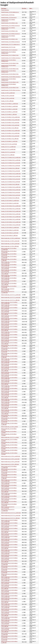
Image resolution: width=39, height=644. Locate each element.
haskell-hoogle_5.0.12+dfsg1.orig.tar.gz (10, 26)
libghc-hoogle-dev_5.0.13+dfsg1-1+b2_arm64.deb (9, 265)
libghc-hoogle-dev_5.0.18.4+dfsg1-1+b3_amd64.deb (9, 400)
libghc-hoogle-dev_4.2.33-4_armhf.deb (10, 244)
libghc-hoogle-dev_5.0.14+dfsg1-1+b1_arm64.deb (9, 279)
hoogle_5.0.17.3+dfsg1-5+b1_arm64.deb (11, 160)
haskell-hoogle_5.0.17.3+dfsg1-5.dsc (10, 55)
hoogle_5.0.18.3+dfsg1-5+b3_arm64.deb (11, 214)
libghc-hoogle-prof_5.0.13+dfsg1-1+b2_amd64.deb (9, 480)
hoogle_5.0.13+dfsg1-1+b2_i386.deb (10, 128)
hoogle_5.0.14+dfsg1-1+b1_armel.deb (10, 136)
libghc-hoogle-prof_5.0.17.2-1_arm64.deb (11, 513)
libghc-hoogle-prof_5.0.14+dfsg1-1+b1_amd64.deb (9, 494)
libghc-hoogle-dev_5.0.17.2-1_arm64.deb (11, 295)
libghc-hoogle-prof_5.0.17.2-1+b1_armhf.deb (8, 507)
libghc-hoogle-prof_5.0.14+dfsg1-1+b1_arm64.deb (9, 497)
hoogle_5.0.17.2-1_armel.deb (8, 152)
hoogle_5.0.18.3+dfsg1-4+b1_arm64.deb (11, 209)
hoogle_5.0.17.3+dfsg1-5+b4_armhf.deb (11, 195)
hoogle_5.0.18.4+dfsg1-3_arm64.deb (10, 230)
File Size (24, 8)
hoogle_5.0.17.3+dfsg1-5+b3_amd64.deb (11, 174)
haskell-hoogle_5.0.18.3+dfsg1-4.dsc (10, 69)
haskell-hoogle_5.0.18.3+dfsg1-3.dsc (10, 63)
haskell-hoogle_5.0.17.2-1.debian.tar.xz (10, 44)
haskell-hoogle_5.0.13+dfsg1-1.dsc (9, 31)
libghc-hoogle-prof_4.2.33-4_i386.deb (10, 464)
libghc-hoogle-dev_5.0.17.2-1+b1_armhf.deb (8, 289)
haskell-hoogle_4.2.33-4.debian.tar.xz (10, 12)
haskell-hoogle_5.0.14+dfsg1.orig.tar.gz (10, 42)
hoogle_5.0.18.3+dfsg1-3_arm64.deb (10, 203)
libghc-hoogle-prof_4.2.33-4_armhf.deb (10, 462)
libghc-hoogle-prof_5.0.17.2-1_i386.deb (10, 518)
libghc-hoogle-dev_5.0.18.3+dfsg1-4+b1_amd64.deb (9, 359)
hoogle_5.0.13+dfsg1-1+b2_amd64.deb (10, 117)
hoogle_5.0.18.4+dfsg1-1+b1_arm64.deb (11, 219)
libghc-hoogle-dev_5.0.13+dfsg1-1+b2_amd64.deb (9, 262)
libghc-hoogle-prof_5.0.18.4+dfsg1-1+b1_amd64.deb (9, 604)
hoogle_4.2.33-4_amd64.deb (8, 93)
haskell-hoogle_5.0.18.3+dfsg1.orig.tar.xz (11, 77)
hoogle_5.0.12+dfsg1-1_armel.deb (9, 109)
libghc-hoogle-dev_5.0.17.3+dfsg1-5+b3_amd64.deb (9, 319)
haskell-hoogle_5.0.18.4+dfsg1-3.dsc (10, 88)
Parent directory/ (5, 10)
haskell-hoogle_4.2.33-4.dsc (8, 15)
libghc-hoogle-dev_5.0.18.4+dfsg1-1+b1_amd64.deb (9, 386)
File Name (4, 8)
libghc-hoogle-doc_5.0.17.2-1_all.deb (10, 437)
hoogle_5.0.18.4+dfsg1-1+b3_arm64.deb (11, 225)
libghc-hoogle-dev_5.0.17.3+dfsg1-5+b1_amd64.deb (9, 303)
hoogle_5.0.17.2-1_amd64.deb (8, 147)
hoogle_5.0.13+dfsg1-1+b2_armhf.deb (10, 125)
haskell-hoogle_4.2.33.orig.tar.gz (9, 18)
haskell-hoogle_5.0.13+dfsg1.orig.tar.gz (10, 34)
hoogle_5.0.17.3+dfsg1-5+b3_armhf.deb (11, 182)
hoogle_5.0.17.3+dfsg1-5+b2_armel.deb (11, 171)
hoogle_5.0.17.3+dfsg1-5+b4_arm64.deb (11, 190)
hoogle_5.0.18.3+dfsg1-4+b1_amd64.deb (11, 206)
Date (31, 8)
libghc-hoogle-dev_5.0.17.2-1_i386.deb (10, 300)
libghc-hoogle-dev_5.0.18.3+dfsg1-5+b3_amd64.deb (9, 378)
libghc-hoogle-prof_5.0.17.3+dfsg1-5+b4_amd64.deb (9, 550)
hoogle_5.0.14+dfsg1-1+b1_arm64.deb (10, 133)
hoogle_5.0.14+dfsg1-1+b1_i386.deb (10, 139)
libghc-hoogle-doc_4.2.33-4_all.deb (9, 427)
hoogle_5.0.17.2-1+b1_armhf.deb (9, 144)
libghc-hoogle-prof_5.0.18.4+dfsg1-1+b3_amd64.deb (9, 618)
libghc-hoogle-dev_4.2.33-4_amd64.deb (11, 238)
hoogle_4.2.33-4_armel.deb (8, 96)
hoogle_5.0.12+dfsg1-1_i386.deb (9, 114)
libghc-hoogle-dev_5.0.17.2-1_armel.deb (11, 297)
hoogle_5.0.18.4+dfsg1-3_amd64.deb (10, 228)
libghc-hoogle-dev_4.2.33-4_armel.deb (10, 241)
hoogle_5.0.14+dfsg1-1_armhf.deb (9, 141)
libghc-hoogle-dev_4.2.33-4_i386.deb (10, 246)
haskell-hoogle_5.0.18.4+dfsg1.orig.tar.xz (11, 90)
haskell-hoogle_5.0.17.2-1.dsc (8, 47)
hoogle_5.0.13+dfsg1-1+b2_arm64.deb (10, 120)
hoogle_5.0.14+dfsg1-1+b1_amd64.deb (10, 131)
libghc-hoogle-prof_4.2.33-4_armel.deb (10, 459)
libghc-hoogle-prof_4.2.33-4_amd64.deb (11, 456)
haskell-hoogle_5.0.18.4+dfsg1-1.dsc (10, 82)
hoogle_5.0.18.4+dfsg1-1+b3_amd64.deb (11, 222)
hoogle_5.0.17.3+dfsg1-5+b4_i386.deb (10, 198)
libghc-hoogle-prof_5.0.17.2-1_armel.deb (11, 515)
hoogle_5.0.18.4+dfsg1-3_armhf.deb (10, 233)
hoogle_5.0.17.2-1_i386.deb (8, 155)
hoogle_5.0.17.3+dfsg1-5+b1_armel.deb (11, 163)
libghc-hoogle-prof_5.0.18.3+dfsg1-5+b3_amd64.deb (9, 596)
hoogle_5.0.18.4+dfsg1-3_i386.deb (9, 236)
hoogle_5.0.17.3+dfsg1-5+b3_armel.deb (11, 179)
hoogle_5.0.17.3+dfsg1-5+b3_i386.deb (10, 184)
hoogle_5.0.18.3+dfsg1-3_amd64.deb (10, 201)
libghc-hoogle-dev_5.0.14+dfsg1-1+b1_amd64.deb (9, 276)
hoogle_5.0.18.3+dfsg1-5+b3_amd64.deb (11, 211)
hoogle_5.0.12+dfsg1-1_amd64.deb (10, 104)
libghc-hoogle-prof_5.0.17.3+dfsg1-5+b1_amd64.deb (9, 521)
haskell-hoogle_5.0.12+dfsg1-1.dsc (9, 23)
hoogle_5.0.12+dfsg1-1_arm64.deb (9, 106)
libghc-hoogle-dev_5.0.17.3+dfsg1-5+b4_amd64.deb (9, 332)
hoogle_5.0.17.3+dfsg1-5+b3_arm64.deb (11, 176)
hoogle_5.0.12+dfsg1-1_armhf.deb (9, 112)
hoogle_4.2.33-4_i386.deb (7, 101)
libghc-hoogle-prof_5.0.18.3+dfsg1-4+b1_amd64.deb (9, 577)
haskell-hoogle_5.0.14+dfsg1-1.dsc (9, 39)
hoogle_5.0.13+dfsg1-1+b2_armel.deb (10, 123)
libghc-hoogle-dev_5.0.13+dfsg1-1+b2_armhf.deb (9, 271)
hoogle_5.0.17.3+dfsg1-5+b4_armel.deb (11, 192)
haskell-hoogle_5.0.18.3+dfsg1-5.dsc (10, 74)
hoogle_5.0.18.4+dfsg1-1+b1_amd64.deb (11, 217)
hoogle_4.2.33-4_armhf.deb (8, 98)
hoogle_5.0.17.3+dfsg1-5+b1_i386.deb (10, 168)
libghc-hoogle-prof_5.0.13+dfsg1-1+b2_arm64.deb (9, 483)
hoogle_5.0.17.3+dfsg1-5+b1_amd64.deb (11, 158)
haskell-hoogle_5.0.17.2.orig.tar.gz (9, 50)
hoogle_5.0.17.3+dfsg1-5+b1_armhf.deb (11, 166)
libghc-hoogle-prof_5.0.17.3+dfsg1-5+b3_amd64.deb (9, 537)
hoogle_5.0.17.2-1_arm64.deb (8, 149)
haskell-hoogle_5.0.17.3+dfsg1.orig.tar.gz (11, 58)
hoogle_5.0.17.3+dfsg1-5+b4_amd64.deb (11, 187)
